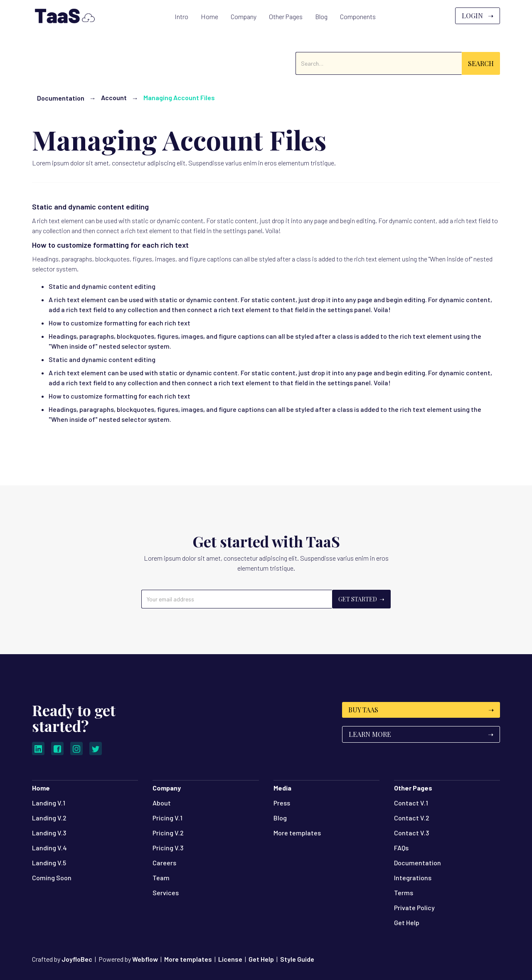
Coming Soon (52, 878)
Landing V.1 (49, 803)
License (230, 959)
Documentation (61, 98)
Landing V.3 (49, 833)
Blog (280, 818)
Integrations (413, 878)
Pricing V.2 (168, 833)
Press (282, 803)
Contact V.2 (412, 818)
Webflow (145, 959)
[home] (64, 16)
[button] (209, 16)
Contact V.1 (411, 803)
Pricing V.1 (167, 818)
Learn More (421, 734)
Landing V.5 (49, 863)
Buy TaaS (421, 710)
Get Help (407, 922)
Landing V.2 (49, 818)
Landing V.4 (49, 848)
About (162, 803)
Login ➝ (478, 16)
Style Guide (297, 959)
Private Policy (414, 907)
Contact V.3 (411, 833)
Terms (404, 893)
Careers (164, 863)
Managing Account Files (179, 97)
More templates (297, 833)
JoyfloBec (77, 959)
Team (161, 878)
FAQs (401, 848)
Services (166, 893)
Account (114, 97)
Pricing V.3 (168, 848)
